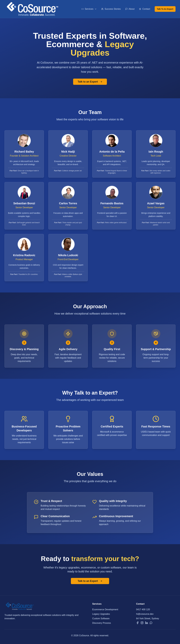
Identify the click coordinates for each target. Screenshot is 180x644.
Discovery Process (102, 623)
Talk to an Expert (90, 82)
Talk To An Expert (165, 9)
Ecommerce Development (105, 609)
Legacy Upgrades (101, 614)
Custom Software (101, 618)
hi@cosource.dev (145, 614)
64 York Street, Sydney (148, 618)
